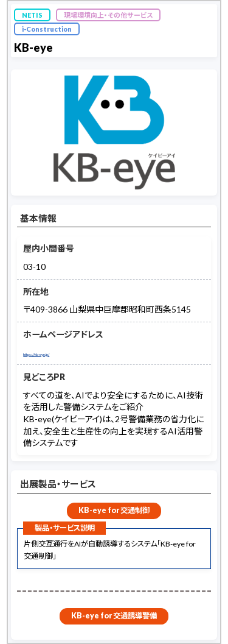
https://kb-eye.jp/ (57, 352)
